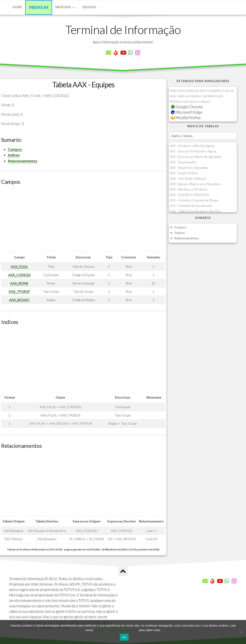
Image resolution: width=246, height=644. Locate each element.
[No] (240, 632)
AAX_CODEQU (19, 275)
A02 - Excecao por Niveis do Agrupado (196, 157)
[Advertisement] (83, 220)
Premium (39, 7)
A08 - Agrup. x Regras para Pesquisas (195, 184)
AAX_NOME (19, 283)
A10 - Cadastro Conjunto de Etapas (194, 200)
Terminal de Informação (123, 29)
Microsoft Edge (187, 112)
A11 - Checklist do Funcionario (191, 206)
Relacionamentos (23, 161)
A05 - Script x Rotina (184, 173)
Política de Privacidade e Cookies (116, 630)
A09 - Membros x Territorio (189, 189)
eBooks (89, 7)
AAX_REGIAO (19, 300)
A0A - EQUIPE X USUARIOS (189, 195)
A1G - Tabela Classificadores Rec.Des (195, 211)
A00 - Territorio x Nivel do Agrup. (192, 146)
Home (17, 7)
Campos (15, 149)
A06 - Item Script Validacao (188, 178)
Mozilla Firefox (186, 118)
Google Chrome (187, 107)
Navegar (63, 7)
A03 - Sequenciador (183, 162)
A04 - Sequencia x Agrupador (189, 168)
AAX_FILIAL (19, 266)
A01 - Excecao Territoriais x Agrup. (193, 151)
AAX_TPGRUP (19, 291)
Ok (124, 637)
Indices (14, 155)
